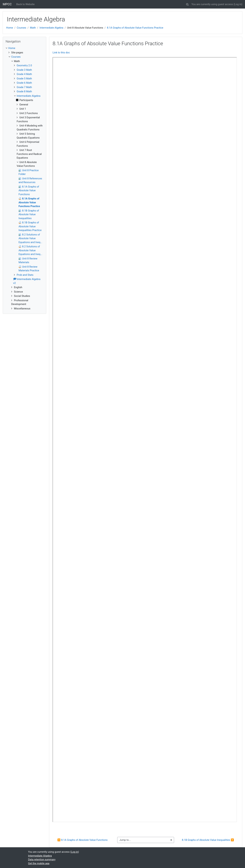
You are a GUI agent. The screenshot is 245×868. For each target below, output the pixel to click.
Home (10, 28)
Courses (22, 28)
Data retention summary (42, 860)
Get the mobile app (39, 863)
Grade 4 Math (24, 74)
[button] (187, 4)
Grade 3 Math (24, 70)
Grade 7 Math (24, 87)
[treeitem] (24, 48)
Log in (238, 4)
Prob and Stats (25, 275)
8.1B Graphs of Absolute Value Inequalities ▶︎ (208, 840)
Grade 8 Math (24, 91)
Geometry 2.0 (24, 65)
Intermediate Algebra (51, 28)
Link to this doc (61, 53)
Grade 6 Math (24, 83)
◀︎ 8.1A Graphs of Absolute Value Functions (82, 840)
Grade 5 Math (24, 79)
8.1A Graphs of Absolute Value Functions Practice (135, 28)
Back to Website (25, 4)
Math (33, 28)
